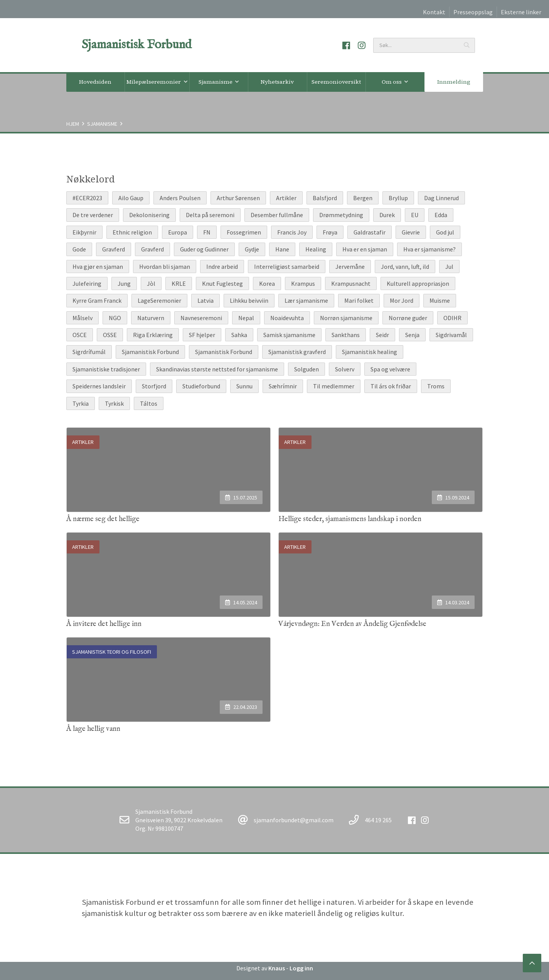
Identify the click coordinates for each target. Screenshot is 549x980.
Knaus (277, 968)
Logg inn (301, 968)
